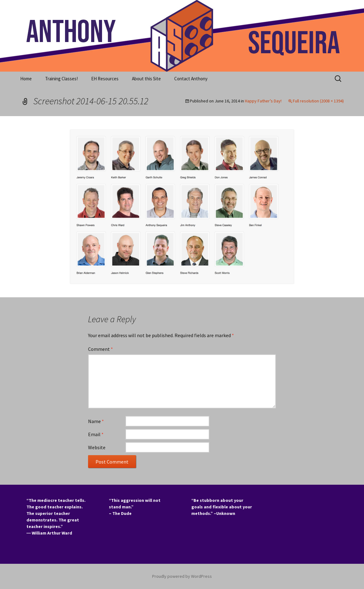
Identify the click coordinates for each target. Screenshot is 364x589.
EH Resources (105, 79)
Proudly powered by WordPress (182, 576)
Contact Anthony (191, 79)
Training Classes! (61, 79)
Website (97, 447)
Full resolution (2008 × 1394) (318, 101)
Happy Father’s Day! (263, 101)
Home (26, 79)
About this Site (146, 79)
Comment (100, 349)
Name (96, 421)
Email (96, 434)
